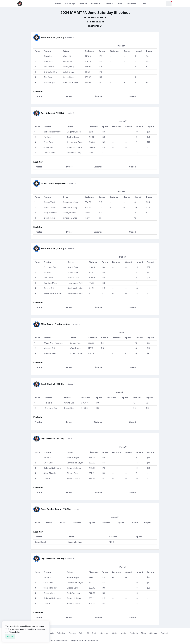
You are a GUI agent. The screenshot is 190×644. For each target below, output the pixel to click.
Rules (120, 4)
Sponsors (131, 4)
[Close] (10, 636)
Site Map (154, 633)
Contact (164, 633)
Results (83, 4)
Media (123, 633)
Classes (109, 4)
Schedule (96, 4)
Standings (70, 4)
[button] (169, 4)
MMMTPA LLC (63, 640)
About (144, 633)
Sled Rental (92, 633)
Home (58, 4)
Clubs (143, 4)
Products (134, 633)
